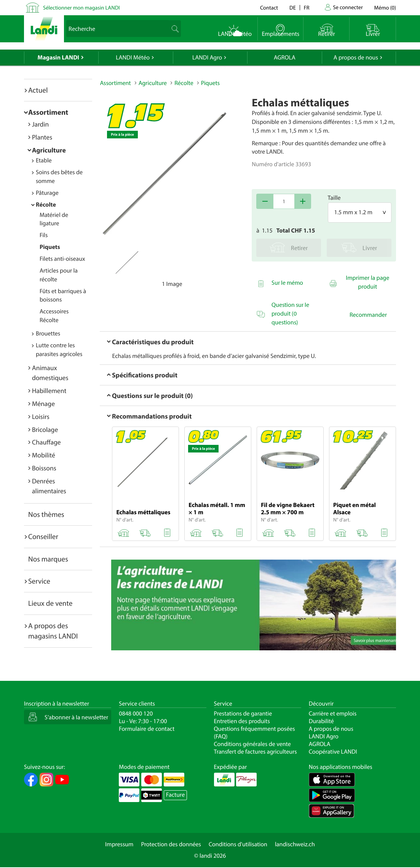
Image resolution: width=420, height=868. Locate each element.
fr (307, 7)
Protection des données (171, 844)
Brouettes (48, 334)
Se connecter (348, 7)
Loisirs (41, 416)
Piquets (50, 247)
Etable (44, 160)
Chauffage (46, 442)
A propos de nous (356, 58)
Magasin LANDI (58, 58)
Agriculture (49, 150)
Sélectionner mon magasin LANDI (81, 7)
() (385, 7)
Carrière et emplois (333, 714)
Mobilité (44, 455)
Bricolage (45, 429)
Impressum (119, 844)
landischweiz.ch (295, 844)
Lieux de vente (50, 603)
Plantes (42, 137)
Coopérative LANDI (333, 752)
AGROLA (285, 58)
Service (39, 581)
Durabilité (321, 721)
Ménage (43, 404)
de (293, 7)
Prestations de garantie (243, 714)
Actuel (38, 90)
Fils (44, 235)
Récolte (46, 205)
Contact (269, 7)
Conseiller (43, 536)
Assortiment (48, 112)
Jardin (40, 124)
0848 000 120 (136, 714)
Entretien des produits (242, 721)
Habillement (49, 391)
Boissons (44, 468)
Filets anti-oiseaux (62, 259)
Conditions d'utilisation (238, 844)
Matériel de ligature (54, 219)
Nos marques (48, 559)
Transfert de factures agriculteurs (256, 752)
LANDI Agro (207, 58)
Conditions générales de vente (252, 744)
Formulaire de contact (147, 729)
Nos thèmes (46, 514)
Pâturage (47, 193)
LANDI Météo (133, 58)
